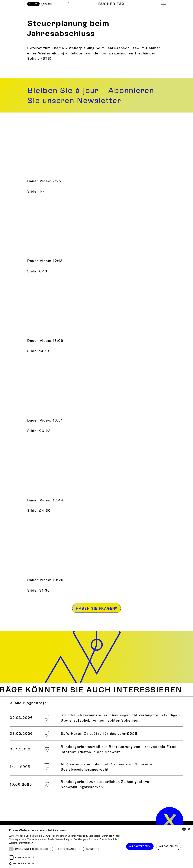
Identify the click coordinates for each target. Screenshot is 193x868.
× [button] (189, 829)
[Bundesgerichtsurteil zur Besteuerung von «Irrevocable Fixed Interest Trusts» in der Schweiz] (97, 749)
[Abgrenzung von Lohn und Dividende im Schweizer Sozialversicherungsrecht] (97, 767)
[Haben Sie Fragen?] (97, 608)
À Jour (33, 4)
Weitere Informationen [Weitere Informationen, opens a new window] (21, 843)
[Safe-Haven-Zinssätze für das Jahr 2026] (97, 734)
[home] (170, 821)
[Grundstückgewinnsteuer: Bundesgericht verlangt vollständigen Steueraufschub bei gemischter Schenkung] (97, 718)
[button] (65, 863)
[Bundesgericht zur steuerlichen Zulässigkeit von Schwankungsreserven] (97, 784)
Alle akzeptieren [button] (140, 846)
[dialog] (96, 846)
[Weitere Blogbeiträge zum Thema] (96, 690)
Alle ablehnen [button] (169, 846)
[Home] (112, 4)
